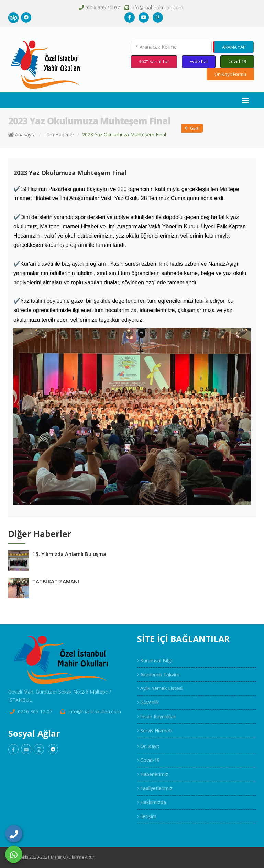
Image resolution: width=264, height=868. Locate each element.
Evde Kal (199, 61)
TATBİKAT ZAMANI (56, 581)
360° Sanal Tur (154, 61)
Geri (192, 128)
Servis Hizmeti (155, 730)
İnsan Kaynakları (157, 716)
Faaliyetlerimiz (155, 788)
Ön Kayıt (148, 746)
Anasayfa (22, 134)
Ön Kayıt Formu (230, 74)
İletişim (147, 816)
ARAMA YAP (234, 47)
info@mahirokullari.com (157, 7)
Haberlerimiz (153, 774)
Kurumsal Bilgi (155, 660)
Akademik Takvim (158, 675)
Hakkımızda (152, 802)
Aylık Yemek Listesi (160, 688)
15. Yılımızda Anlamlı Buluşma (69, 554)
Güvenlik (148, 702)
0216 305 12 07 (102, 7)
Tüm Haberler (59, 134)
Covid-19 (237, 61)
